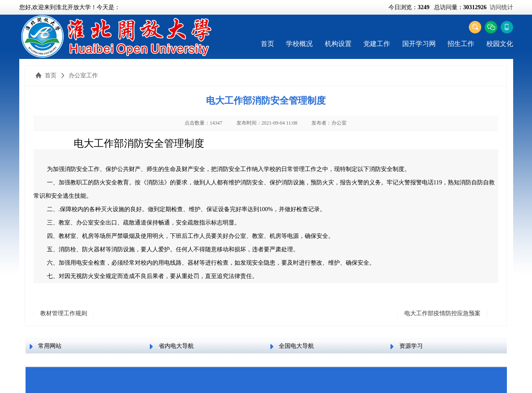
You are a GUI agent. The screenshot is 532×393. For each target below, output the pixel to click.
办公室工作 (83, 75)
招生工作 (461, 44)
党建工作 (377, 44)
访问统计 (501, 7)
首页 (267, 44)
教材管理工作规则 (64, 313)
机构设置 (338, 44)
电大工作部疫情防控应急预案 (442, 313)
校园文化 (500, 44)
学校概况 (299, 44)
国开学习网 (419, 44)
